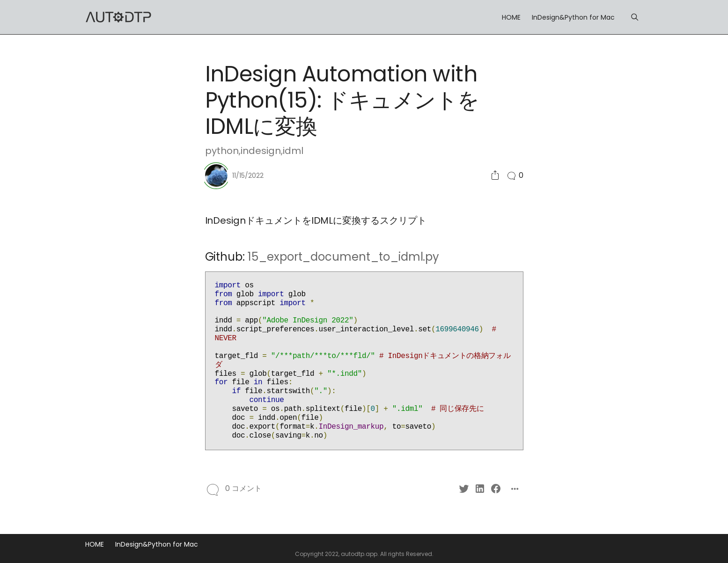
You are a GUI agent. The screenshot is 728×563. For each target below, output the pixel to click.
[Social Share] (495, 176)
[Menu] (635, 17)
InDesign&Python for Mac (573, 17)
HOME (511, 17)
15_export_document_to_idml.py (343, 257)
